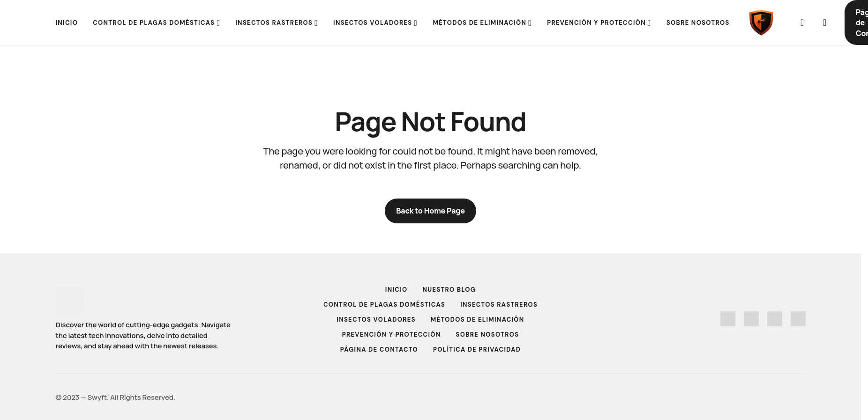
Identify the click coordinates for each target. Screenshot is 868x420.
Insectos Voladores (376, 320)
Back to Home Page (430, 211)
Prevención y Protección (392, 335)
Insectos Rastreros (499, 305)
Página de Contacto (379, 350)
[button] (802, 22)
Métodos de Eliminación (478, 320)
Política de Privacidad (477, 350)
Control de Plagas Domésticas (384, 305)
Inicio (397, 290)
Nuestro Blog (449, 290)
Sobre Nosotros (488, 335)
